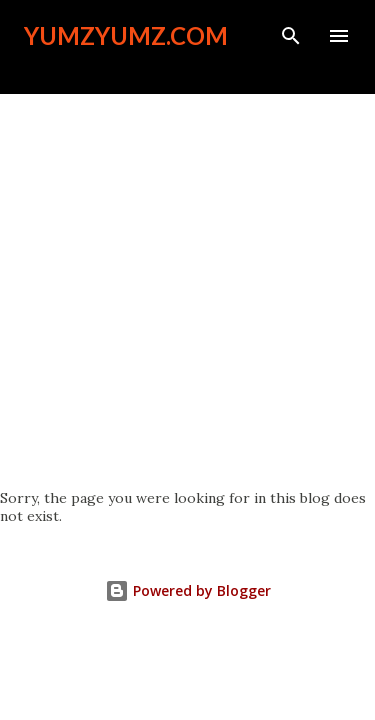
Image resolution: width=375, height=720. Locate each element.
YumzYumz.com (126, 35)
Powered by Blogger (188, 590)
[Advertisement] (187, 291)
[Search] (291, 36)
